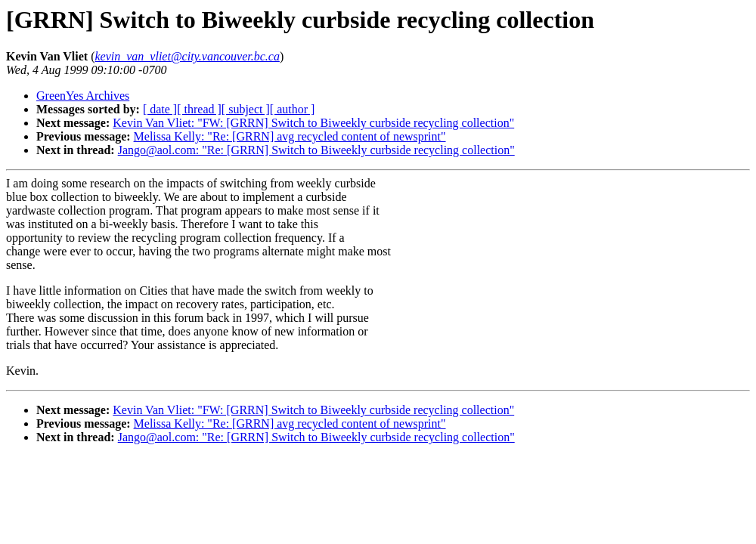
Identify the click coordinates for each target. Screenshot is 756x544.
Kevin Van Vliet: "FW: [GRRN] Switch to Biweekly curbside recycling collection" (313, 123)
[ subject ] (246, 109)
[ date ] (160, 109)
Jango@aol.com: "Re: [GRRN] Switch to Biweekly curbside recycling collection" (316, 150)
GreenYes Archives (83, 96)
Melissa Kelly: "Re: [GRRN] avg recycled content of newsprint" (290, 136)
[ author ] (293, 109)
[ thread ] (199, 109)
